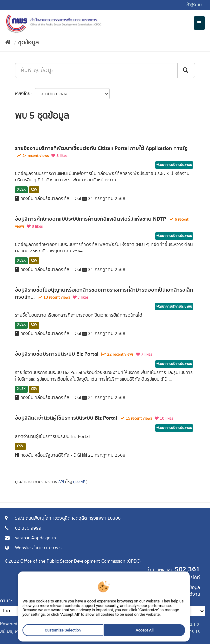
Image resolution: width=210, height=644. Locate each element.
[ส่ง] (186, 70)
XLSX (21, 190)
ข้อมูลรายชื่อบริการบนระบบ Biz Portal (57, 354)
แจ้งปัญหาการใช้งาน (181, 594)
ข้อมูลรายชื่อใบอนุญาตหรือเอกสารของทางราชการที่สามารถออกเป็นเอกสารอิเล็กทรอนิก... (104, 293)
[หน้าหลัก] (8, 43)
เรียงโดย (23, 94)
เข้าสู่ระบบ (194, 5)
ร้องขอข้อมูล (188, 588)
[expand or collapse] (199, 23)
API (61, 482)
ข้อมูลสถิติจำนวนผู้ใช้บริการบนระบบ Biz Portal (66, 418)
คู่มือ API (80, 482)
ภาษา (5, 601)
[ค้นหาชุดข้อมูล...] (96, 70)
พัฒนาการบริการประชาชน (174, 165)
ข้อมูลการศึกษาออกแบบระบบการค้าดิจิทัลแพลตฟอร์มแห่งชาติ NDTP (90, 219)
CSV (34, 190)
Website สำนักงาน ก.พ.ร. (39, 548)
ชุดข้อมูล (28, 43)
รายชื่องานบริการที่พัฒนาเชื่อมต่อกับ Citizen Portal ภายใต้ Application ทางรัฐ (101, 148)
